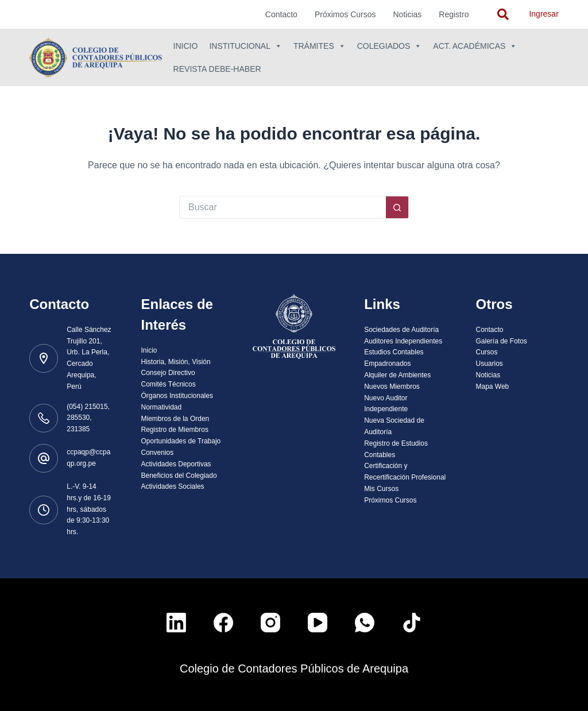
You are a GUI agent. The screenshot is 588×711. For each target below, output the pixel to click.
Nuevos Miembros (392, 387)
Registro (454, 14)
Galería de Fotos (501, 341)
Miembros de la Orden (175, 419)
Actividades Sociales (173, 486)
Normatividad (162, 407)
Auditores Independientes (403, 341)
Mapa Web (492, 387)
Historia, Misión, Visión (176, 362)
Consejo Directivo (168, 373)
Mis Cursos (381, 489)
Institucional (245, 46)
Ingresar (543, 14)
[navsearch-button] (503, 14)
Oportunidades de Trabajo (181, 441)
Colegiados (390, 46)
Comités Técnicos (169, 384)
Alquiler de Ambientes (397, 375)
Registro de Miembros (175, 430)
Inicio (186, 46)
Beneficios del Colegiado (179, 476)
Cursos (486, 352)
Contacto (281, 14)
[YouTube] (318, 623)
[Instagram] (270, 623)
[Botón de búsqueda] (397, 207)
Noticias (408, 14)
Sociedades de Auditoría (401, 330)
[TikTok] (412, 623)
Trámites (320, 46)
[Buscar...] (283, 207)
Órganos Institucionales (177, 396)
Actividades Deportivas (176, 464)
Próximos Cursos (345, 14)
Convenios (158, 453)
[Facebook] (223, 623)
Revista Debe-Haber (217, 69)
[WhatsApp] (365, 623)
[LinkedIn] (176, 623)
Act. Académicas (475, 46)
